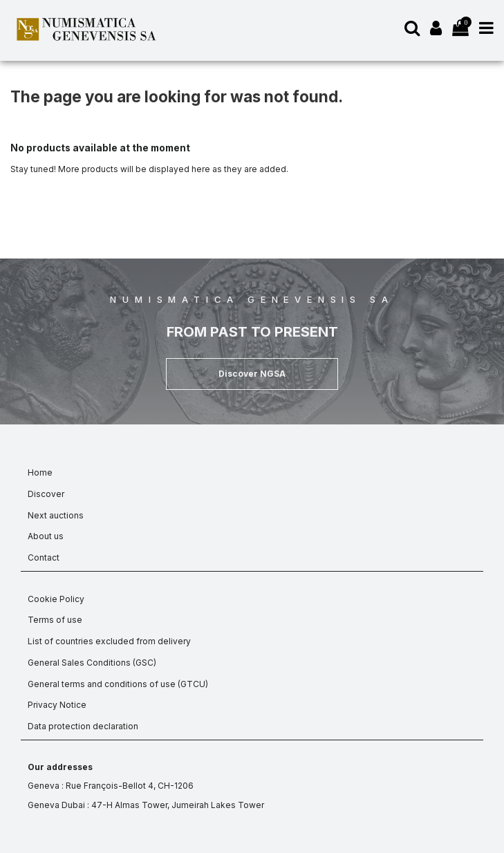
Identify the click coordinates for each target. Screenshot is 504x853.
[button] (252, 374)
